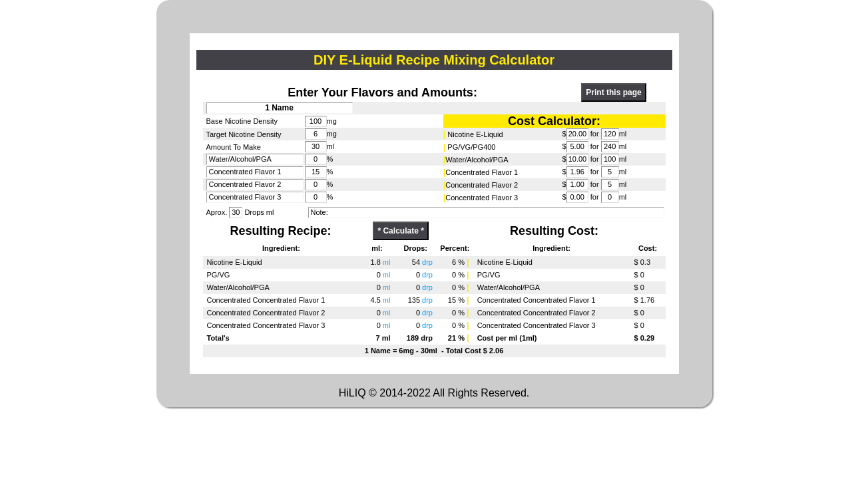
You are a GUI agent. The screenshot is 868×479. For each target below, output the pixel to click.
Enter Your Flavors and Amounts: (382, 92)
